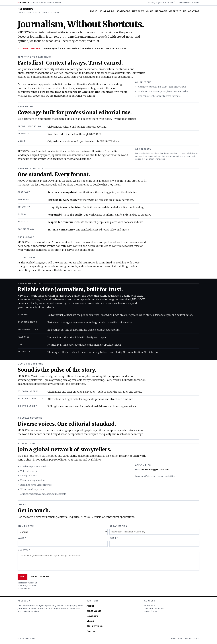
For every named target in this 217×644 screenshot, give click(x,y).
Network (161, 11)
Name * (22, 538)
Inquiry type (26, 526)
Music (150, 11)
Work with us (185, 3)
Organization (118, 526)
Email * (114, 538)
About (94, 11)
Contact (196, 3)
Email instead (40, 577)
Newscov (138, 11)
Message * (24, 550)
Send (23, 577)
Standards (123, 11)
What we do (107, 11)
